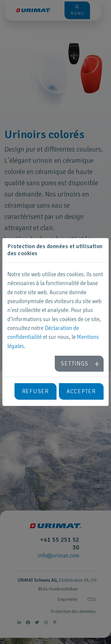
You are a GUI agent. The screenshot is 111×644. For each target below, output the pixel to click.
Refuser (36, 391)
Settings (75, 364)
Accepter (81, 391)
